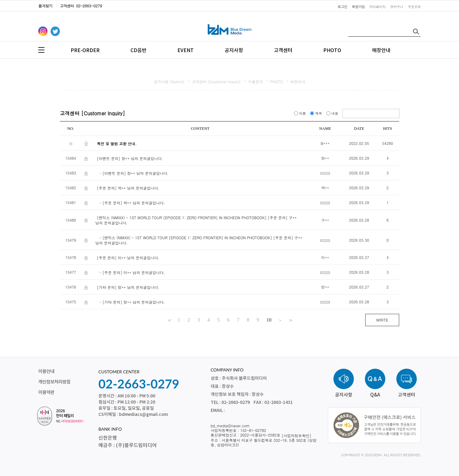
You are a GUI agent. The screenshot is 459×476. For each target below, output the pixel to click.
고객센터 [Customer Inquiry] (216, 82)
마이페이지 (378, 7)
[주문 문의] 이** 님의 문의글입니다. (128, 258)
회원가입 (358, 7)
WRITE (382, 320)
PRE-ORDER (85, 51)
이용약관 (46, 393)
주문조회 (414, 7)
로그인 (342, 7)
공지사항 (234, 51)
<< (169, 320)
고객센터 (283, 51)
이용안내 (46, 372)
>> (290, 320)
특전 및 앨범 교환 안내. (117, 144)
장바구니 (397, 7)
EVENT (186, 51)
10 (269, 320)
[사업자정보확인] (296, 435)
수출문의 (255, 82)
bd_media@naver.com (230, 426)
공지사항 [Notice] (169, 82)
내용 (333, 113)
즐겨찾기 (45, 6)
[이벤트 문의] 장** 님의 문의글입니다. (130, 158)
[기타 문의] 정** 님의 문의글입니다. (128, 287)
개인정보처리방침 (54, 382)
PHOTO (332, 51)
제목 (316, 113)
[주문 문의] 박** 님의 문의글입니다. (128, 188)
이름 (300, 113)
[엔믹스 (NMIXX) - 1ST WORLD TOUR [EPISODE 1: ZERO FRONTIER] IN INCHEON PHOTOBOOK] (182, 217)
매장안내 (381, 51)
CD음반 (139, 51)
